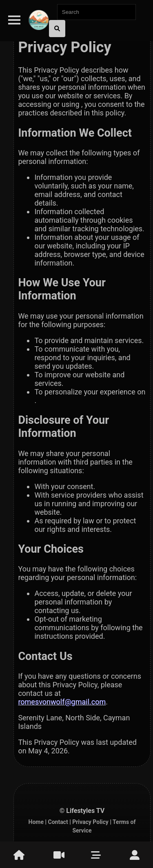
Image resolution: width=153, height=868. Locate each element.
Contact (58, 822)
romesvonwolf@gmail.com (62, 702)
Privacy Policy (90, 822)
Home (36, 822)
